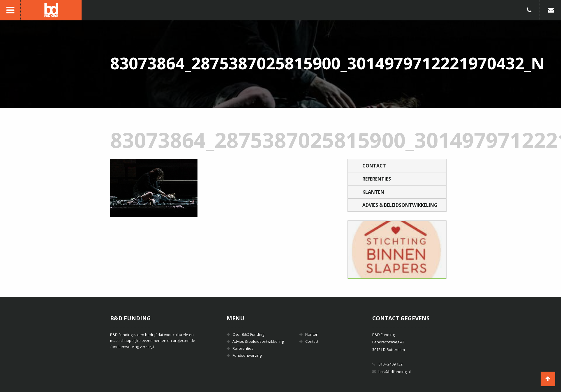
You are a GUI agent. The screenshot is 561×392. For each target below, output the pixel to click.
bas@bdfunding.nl (395, 372)
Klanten (373, 192)
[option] (397, 250)
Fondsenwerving (247, 355)
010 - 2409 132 (390, 364)
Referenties (377, 179)
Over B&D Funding (248, 334)
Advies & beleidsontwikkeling (400, 205)
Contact (374, 166)
